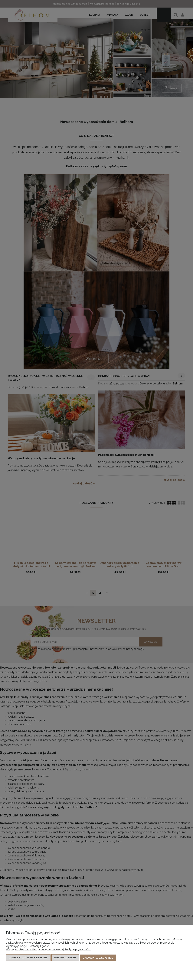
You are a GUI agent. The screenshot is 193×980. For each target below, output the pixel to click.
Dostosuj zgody (65, 958)
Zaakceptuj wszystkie (98, 958)
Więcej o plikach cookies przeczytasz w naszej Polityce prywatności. (48, 950)
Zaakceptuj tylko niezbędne (28, 958)
